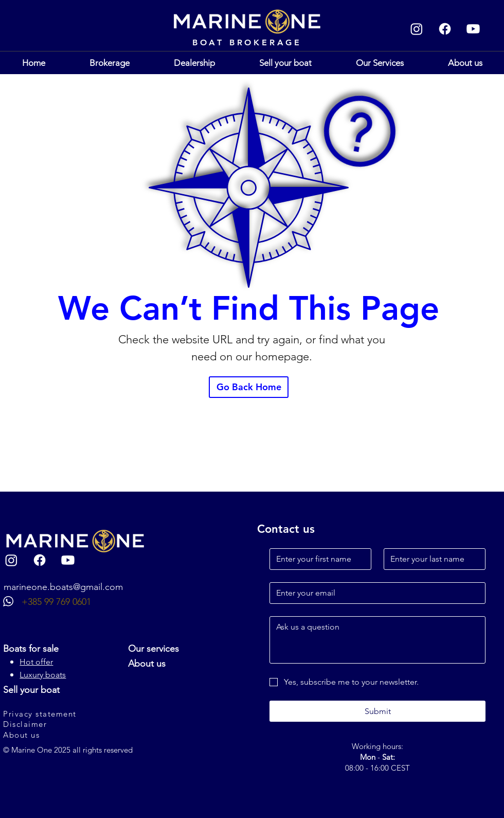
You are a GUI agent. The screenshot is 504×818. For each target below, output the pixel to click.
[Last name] (431, 559)
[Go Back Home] (249, 387)
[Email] (374, 593)
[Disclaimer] (58, 724)
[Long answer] (377, 640)
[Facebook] (445, 29)
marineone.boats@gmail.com (63, 587)
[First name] (317, 559)
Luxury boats (43, 675)
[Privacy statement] (58, 714)
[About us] (58, 735)
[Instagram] (417, 29)
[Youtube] (473, 29)
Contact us (286, 529)
